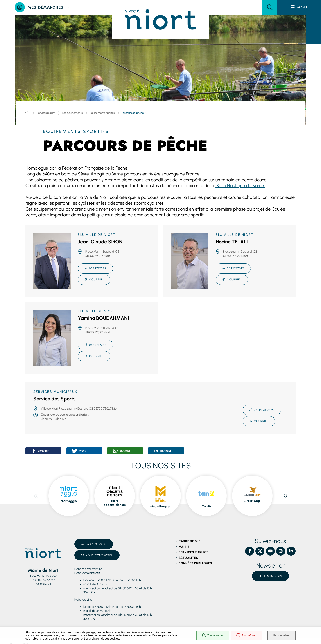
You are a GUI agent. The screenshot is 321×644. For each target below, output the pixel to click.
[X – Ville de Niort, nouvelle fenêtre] (260, 551)
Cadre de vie (189, 541)
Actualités (188, 558)
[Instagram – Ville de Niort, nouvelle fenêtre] (281, 551)
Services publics (46, 113)
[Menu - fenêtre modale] (299, 7)
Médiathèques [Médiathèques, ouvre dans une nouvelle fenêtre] (160, 506)
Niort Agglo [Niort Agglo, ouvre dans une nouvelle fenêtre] (69, 501)
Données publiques (195, 563)
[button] (270, 7)
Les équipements (72, 113)
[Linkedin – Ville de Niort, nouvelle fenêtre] (291, 551)
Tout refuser (246, 635)
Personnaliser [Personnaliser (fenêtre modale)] (281, 635)
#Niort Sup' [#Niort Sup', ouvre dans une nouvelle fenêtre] (252, 501)
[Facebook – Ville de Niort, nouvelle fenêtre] (250, 551)
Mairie (184, 547)
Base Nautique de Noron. (240, 186)
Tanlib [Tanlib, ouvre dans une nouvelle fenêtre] (207, 506)
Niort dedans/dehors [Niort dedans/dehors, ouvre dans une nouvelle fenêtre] (115, 503)
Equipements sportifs (102, 113)
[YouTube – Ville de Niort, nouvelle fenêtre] (270, 551)
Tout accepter (213, 635)
